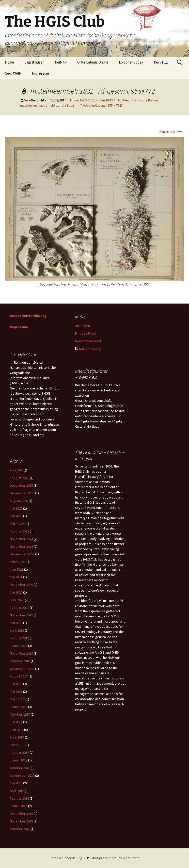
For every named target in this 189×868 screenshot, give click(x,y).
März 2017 (17, 745)
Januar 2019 (19, 646)
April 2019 (17, 630)
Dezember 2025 (21, 485)
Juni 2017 (17, 730)
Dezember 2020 (21, 585)
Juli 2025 (16, 508)
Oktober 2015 (20, 829)
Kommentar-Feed (88, 341)
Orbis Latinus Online (93, 62)
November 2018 (21, 653)
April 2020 (17, 600)
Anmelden (82, 326)
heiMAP (61, 62)
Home (9, 62)
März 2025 (17, 524)
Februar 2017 (19, 753)
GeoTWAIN (13, 73)
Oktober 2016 (20, 768)
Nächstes (171, 131)
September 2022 (22, 554)
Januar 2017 (19, 760)
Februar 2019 (19, 638)
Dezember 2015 (21, 814)
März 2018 (17, 699)
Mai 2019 (16, 623)
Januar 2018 (19, 707)
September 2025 (22, 493)
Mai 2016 (16, 783)
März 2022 (17, 562)
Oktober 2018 (20, 661)
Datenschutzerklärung (28, 316)
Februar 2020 (19, 608)
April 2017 (17, 737)
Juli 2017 (16, 722)
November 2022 (21, 547)
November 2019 (21, 615)
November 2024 (21, 539)
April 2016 (17, 791)
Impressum (40, 73)
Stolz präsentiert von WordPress (113, 858)
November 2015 (21, 821)
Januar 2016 (19, 806)
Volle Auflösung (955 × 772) (103, 105)
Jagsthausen (35, 62)
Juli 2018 (16, 684)
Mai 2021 (16, 577)
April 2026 (17, 470)
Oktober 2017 (20, 714)
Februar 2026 (19, 478)
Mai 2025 (16, 516)
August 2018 (19, 676)
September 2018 (22, 669)
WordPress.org (88, 349)
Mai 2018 (16, 691)
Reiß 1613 (161, 62)
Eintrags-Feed (85, 333)
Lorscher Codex (131, 62)
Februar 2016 (19, 798)
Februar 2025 (19, 531)
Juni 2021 (17, 569)
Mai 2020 (16, 592)
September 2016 (22, 775)
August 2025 (19, 501)
